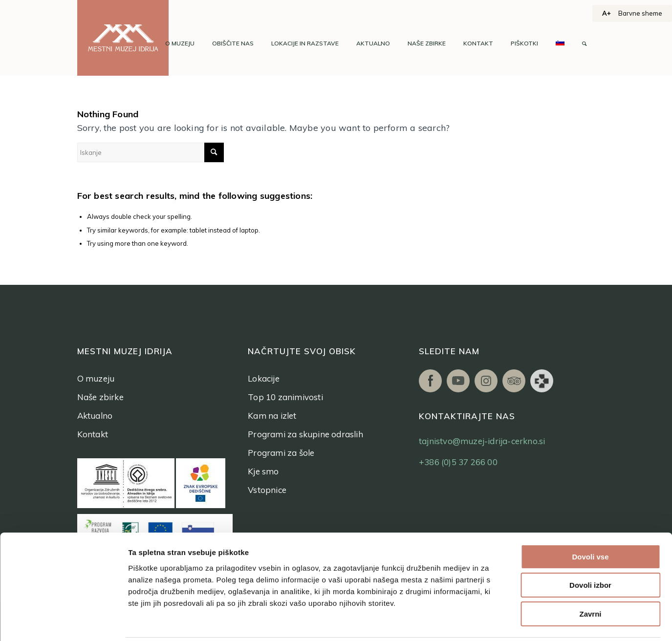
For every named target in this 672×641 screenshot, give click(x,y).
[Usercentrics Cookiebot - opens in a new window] (63, 622)
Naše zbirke (100, 397)
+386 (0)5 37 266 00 (458, 462)
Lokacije (264, 378)
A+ (607, 13)
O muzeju (96, 378)
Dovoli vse (590, 512)
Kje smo (263, 471)
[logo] (123, 38)
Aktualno (95, 416)
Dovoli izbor (590, 541)
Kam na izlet (272, 416)
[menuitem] (180, 43)
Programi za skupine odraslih (305, 434)
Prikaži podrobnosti (507, 622)
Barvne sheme (640, 13)
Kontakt (93, 434)
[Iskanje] (584, 43)
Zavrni (590, 569)
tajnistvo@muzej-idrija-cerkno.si (482, 441)
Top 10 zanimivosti (285, 397)
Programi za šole (281, 453)
